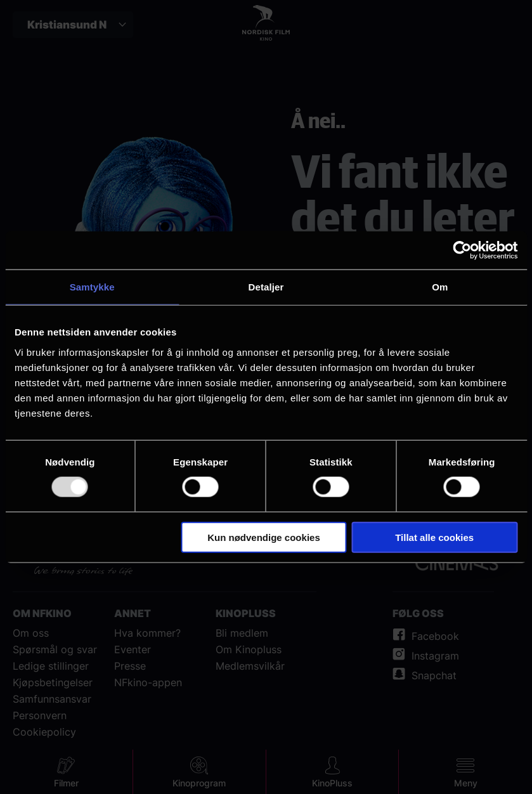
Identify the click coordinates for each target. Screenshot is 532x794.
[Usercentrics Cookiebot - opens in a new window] (462, 251)
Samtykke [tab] (92, 287)
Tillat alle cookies (434, 537)
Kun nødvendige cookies (264, 537)
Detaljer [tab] (266, 287)
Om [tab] (440, 287)
